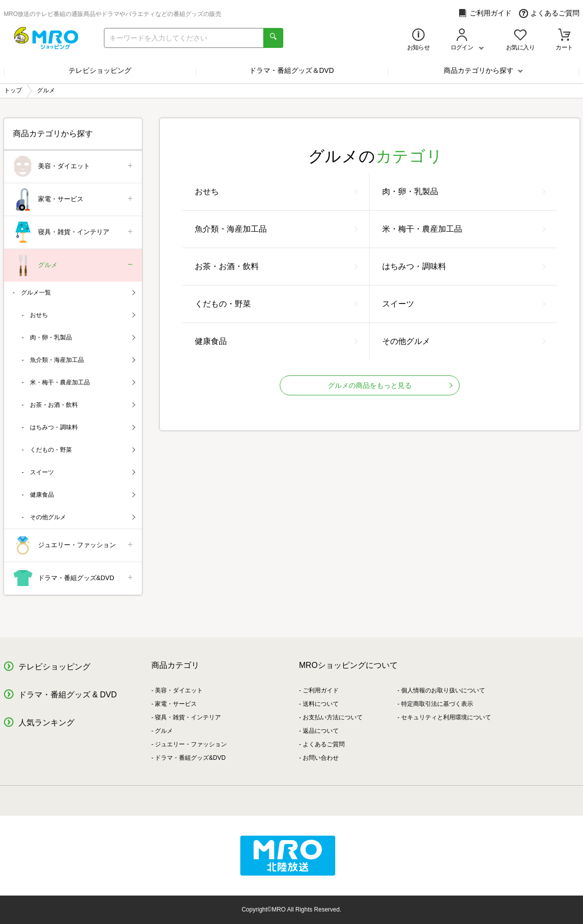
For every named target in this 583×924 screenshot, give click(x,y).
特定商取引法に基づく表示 (437, 704)
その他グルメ (464, 341)
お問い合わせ (321, 758)
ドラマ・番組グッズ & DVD (68, 695)
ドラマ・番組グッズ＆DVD (292, 70)
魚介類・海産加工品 (276, 229)
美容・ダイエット (74, 166)
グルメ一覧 (78, 293)
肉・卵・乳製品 (464, 191)
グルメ (74, 265)
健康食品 (276, 341)
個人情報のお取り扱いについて (443, 690)
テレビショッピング (100, 70)
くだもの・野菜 (276, 304)
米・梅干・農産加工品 (464, 229)
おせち (276, 191)
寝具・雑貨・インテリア (74, 232)
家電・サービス (74, 199)
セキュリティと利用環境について (446, 717)
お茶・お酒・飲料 (276, 266)
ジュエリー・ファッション (74, 545)
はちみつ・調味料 (464, 266)
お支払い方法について (333, 717)
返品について (321, 731)
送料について (321, 704)
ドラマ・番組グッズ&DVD (74, 578)
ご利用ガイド (485, 13)
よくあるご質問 (549, 13)
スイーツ (464, 304)
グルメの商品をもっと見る (390, 385)
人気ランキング (46, 723)
